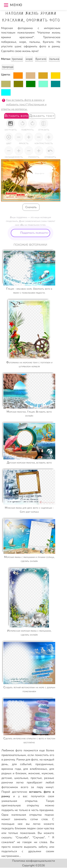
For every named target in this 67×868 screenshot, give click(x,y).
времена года (11, 769)
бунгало (41, 59)
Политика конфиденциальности (33, 861)
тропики (17, 59)
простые (36, 778)
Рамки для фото (27, 760)
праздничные (44, 764)
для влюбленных (35, 769)
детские (7, 778)
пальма (54, 59)
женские (34, 773)
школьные (21, 778)
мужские (48, 773)
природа (8, 67)
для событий (22, 764)
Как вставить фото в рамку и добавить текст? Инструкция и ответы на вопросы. (24, 105)
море (29, 59)
